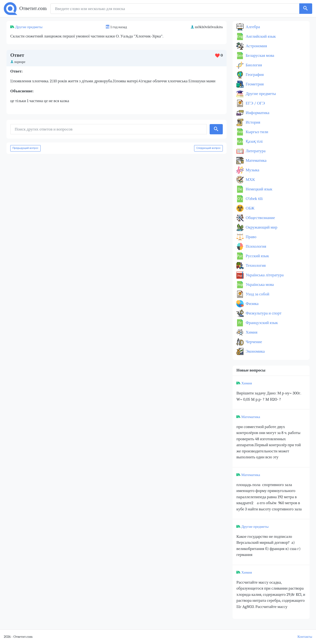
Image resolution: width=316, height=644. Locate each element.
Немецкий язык (259, 189)
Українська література (264, 275)
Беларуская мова (259, 55)
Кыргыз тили (256, 132)
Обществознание (260, 218)
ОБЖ (250, 208)
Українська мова (259, 285)
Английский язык (260, 36)
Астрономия (256, 46)
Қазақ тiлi (254, 141)
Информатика (257, 113)
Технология (255, 265)
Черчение (253, 342)
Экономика (255, 351)
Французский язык (261, 323)
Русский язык (257, 256)
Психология (256, 246)
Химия (251, 332)
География (254, 75)
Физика (252, 304)
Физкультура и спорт (263, 313)
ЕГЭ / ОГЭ (255, 103)
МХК (250, 180)
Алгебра (252, 27)
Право (251, 237)
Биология (253, 65)
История (253, 122)
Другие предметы (29, 27)
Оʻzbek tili (254, 199)
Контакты (305, 637)
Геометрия (254, 84)
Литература (255, 151)
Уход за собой (257, 294)
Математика (256, 160)
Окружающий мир (261, 227)
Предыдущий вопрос (25, 148)
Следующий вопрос (208, 148)
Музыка (252, 170)
